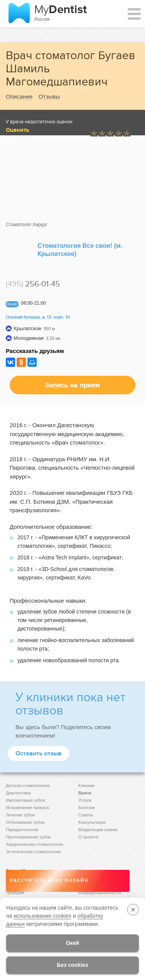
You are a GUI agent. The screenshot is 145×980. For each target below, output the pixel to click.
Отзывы (49, 96)
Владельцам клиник (98, 830)
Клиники (87, 786)
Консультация (92, 822)
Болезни (87, 808)
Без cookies (72, 965)
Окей (72, 943)
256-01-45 (33, 284)
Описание (19, 96)
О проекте (89, 837)
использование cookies (42, 916)
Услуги (85, 800)
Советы (86, 815)
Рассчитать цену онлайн (49, 880)
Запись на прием (72, 385)
